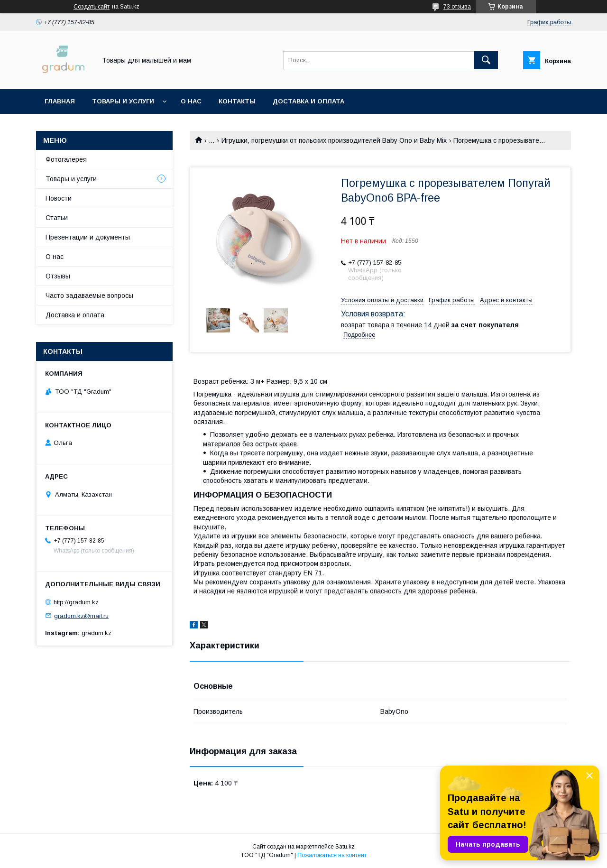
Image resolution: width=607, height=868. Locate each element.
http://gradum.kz (76, 602)
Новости (59, 198)
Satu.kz (345, 847)
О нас (191, 101)
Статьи (57, 218)
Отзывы (58, 276)
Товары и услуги (123, 101)
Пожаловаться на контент (332, 855)
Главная (60, 101)
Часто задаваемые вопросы (89, 295)
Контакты (237, 101)
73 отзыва (457, 7)
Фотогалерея (66, 159)
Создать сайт (92, 7)
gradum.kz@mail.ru (81, 615)
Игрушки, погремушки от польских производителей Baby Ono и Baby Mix (334, 140)
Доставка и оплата (308, 101)
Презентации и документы (88, 237)
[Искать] (486, 60)
